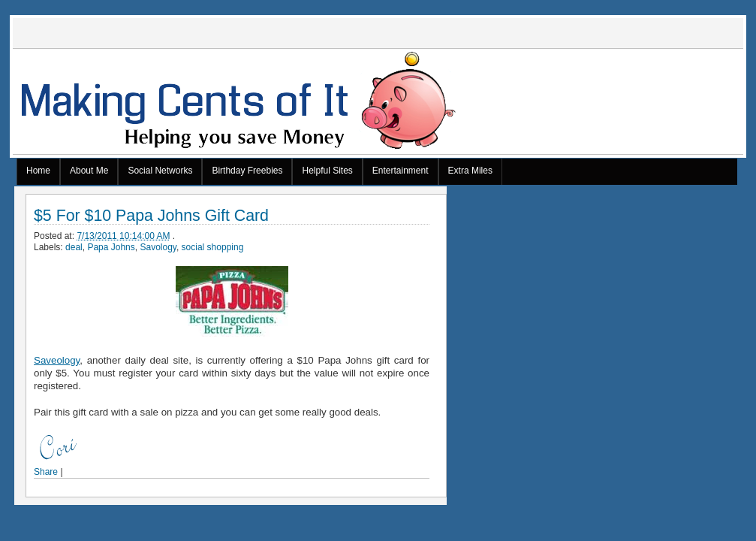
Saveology (57, 360)
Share (46, 472)
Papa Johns (111, 247)
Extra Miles (470, 171)
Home (38, 171)
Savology (158, 247)
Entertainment (401, 171)
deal (74, 247)
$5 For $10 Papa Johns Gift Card (151, 216)
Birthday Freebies (247, 171)
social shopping (213, 247)
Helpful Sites (327, 171)
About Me (89, 171)
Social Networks (160, 171)
